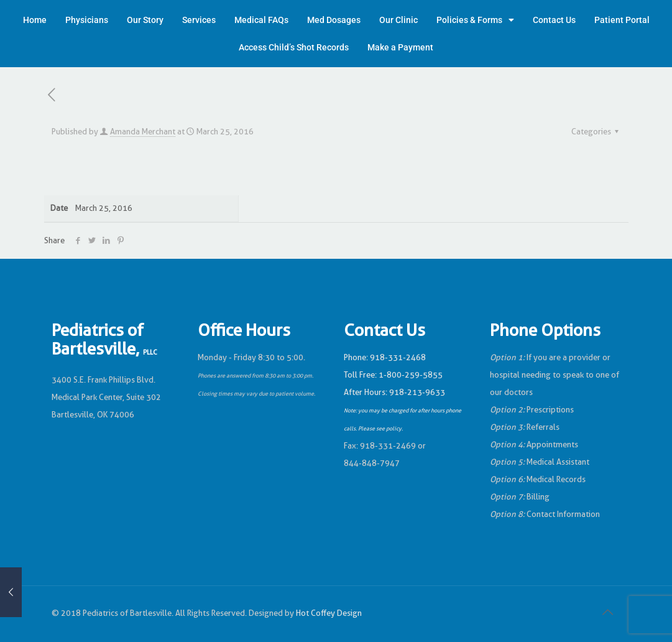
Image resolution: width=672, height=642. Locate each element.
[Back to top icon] (608, 612)
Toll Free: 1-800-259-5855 (393, 375)
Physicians (87, 20)
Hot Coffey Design (329, 613)
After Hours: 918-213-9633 (394, 392)
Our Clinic (398, 20)
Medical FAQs (261, 20)
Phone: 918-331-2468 (385, 357)
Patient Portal (622, 20)
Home (35, 20)
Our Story (145, 20)
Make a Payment (400, 47)
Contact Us (554, 20)
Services (199, 20)
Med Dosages (334, 20)
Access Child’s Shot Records (294, 47)
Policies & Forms (475, 20)
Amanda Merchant (143, 132)
